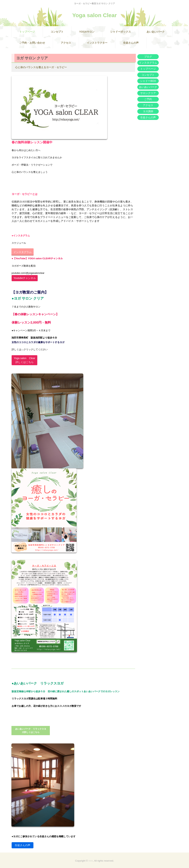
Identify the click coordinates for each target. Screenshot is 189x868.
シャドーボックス (121, 32)
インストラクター (97, 43)
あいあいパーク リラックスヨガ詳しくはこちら (31, 731)
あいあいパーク (156, 32)
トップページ (27, 32)
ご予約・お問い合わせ (32, 43)
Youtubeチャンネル (25, 278)
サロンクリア (148, 93)
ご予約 (148, 99)
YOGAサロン (87, 32)
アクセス (66, 43)
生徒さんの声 (131, 43)
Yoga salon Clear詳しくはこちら (24, 360)
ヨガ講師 (148, 111)
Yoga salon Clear (94, 15)
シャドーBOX (148, 81)
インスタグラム (23, 252)
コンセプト (57, 32)
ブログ (148, 57)
